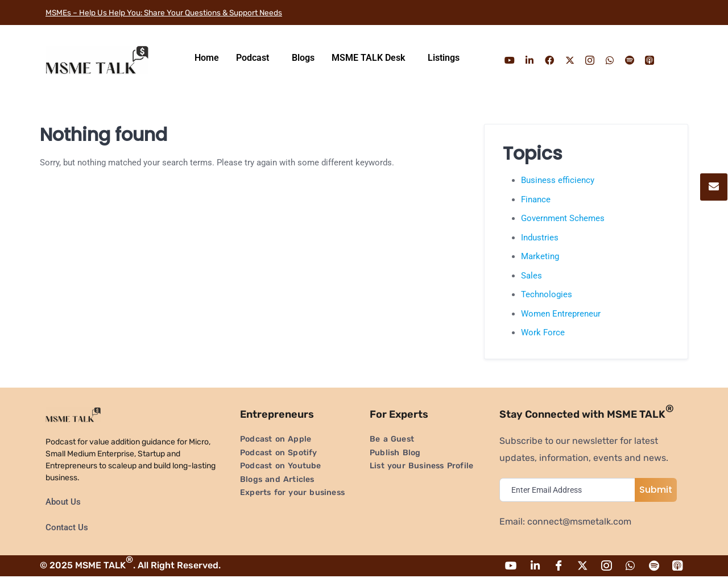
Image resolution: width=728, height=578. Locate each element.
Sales (531, 276)
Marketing (540, 256)
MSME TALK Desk (368, 58)
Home (207, 58)
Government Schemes (563, 218)
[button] (255, 58)
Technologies (547, 294)
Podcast (253, 58)
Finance (536, 199)
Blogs (303, 58)
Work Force (543, 332)
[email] (570, 490)
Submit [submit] (656, 490)
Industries (540, 238)
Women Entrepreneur (561, 314)
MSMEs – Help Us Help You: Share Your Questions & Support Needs (187, 12)
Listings (444, 58)
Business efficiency (558, 180)
